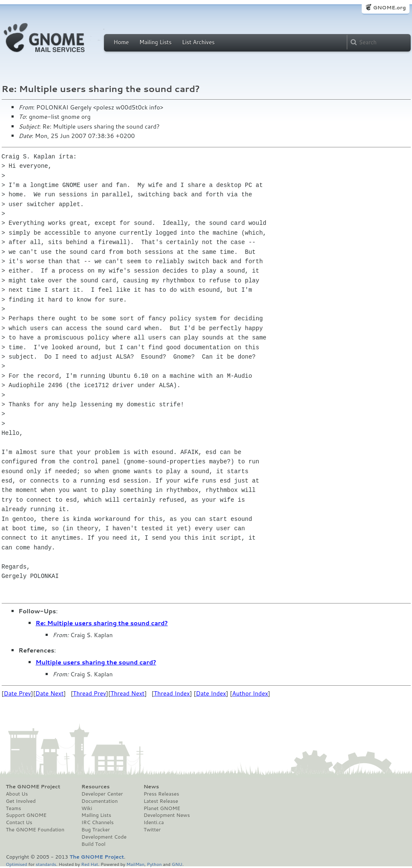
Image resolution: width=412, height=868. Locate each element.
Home (121, 42)
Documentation (99, 801)
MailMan (135, 864)
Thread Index (172, 693)
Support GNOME (26, 815)
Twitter (152, 830)
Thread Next (127, 693)
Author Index (250, 693)
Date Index (211, 693)
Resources (95, 787)
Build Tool (93, 844)
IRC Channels (98, 822)
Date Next (49, 693)
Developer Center (102, 794)
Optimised (17, 864)
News (151, 787)
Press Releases (161, 794)
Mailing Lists (156, 42)
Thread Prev (89, 693)
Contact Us (19, 822)
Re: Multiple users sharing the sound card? (102, 623)
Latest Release (161, 801)
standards (46, 864)
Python (154, 864)
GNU (177, 864)
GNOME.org (389, 7)
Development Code (104, 837)
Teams (14, 808)
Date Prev (17, 693)
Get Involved (21, 801)
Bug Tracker (96, 830)
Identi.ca (154, 822)
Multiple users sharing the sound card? (96, 662)
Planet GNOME (162, 808)
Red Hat (89, 864)
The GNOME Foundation (35, 830)
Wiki (87, 808)
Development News (167, 815)
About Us (17, 794)
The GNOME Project (33, 787)
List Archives (198, 42)
